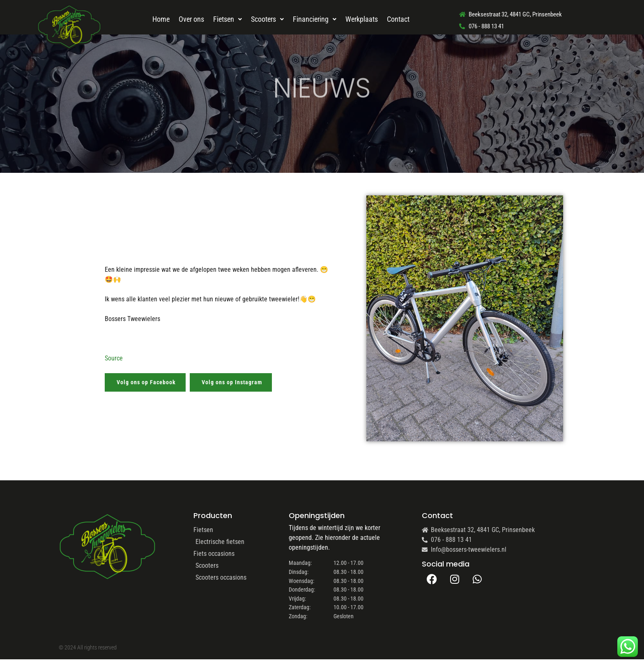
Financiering (315, 19)
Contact (398, 19)
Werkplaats (362, 19)
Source (114, 358)
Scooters (267, 19)
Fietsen (228, 19)
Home (161, 19)
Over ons (191, 19)
